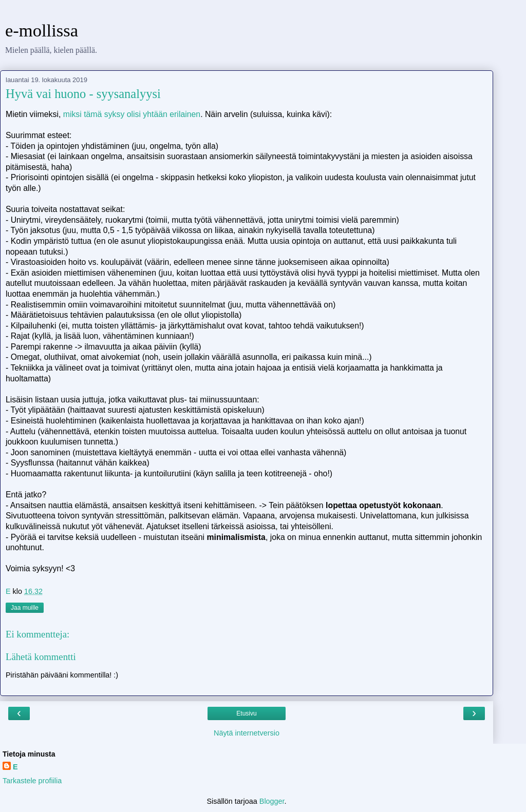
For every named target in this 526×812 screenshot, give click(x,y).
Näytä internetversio (247, 733)
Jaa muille (25, 608)
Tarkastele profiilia (32, 781)
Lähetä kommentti (41, 657)
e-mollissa (42, 30)
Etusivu (246, 713)
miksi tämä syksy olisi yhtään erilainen (132, 114)
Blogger (272, 801)
